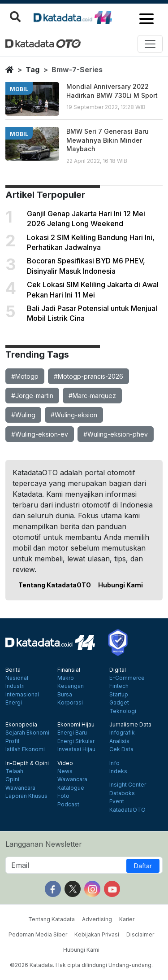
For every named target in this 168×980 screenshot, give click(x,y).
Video (65, 763)
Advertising (97, 919)
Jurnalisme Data (130, 725)
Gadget (119, 703)
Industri (15, 686)
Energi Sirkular (76, 741)
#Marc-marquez (92, 396)
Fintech (119, 686)
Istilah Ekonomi (25, 749)
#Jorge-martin (32, 396)
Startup (119, 695)
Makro (66, 678)
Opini (12, 779)
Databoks (122, 793)
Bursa (65, 695)
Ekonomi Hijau (76, 725)
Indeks (118, 771)
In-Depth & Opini (27, 763)
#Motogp (25, 376)
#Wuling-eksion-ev (40, 434)
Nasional (17, 678)
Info (114, 763)
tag (32, 70)
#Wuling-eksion (74, 415)
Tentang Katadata (52, 919)
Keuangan (71, 686)
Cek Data (121, 749)
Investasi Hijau (76, 749)
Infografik (122, 733)
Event (117, 801)
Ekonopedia (21, 725)
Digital (118, 670)
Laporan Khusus (26, 796)
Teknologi (123, 711)
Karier (127, 919)
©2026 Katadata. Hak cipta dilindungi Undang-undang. (81, 965)
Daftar (143, 866)
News (65, 771)
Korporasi (70, 703)
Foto (63, 796)
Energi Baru (72, 733)
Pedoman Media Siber (38, 934)
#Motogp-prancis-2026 (88, 376)
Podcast (68, 805)
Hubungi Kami (121, 585)
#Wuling (23, 415)
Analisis (119, 741)
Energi (14, 703)
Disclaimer (140, 934)
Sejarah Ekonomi (27, 733)
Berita (13, 670)
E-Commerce (127, 678)
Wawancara (20, 788)
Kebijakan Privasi (97, 934)
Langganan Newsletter (44, 844)
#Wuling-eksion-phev (116, 434)
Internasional (22, 695)
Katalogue (71, 788)
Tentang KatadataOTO (55, 585)
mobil (19, 89)
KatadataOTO (127, 810)
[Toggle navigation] (150, 44)
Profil (12, 741)
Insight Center (128, 785)
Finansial (69, 670)
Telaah (14, 771)
